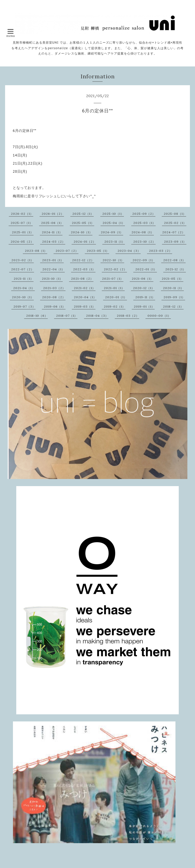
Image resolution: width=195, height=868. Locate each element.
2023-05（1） (98, 251)
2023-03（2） (161, 251)
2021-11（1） (24, 279)
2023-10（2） (144, 242)
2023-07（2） (67, 251)
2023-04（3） (129, 251)
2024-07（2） (174, 232)
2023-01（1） (53, 260)
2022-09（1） (144, 260)
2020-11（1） (173, 288)
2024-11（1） (52, 232)
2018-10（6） (37, 316)
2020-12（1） (144, 288)
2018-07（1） (67, 316)
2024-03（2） (54, 242)
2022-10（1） (113, 260)
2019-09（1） (174, 297)
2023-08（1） (36, 251)
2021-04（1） (24, 288)
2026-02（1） (22, 214)
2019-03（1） (85, 306)
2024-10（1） (82, 232)
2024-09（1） (112, 232)
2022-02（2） (115, 269)
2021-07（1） (113, 279)
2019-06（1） (55, 306)
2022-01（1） (146, 269)
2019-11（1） (145, 297)
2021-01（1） (114, 288)
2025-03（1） (144, 223)
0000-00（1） (159, 316)
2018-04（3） (97, 316)
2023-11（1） (115, 242)
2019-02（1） (115, 306)
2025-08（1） (175, 214)
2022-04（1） (54, 269)
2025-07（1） (22, 223)
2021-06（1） (143, 279)
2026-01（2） (53, 214)
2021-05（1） (173, 279)
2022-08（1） (174, 260)
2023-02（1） (23, 260)
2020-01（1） (116, 297)
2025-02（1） (175, 223)
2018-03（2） (128, 316)
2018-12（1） (173, 306)
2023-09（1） (175, 242)
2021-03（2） (54, 288)
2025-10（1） (113, 214)
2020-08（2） (54, 297)
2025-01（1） (23, 232)
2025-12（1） (83, 214)
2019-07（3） (25, 306)
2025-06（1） (52, 223)
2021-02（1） (85, 288)
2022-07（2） (23, 269)
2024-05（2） (22, 242)
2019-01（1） (144, 306)
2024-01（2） (85, 242)
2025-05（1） (83, 223)
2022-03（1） (84, 269)
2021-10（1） (52, 279)
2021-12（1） (176, 269)
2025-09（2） (144, 214)
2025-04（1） (114, 223)
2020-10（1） (23, 297)
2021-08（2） (82, 279)
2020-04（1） (85, 297)
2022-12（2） (83, 260)
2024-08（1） (143, 232)
